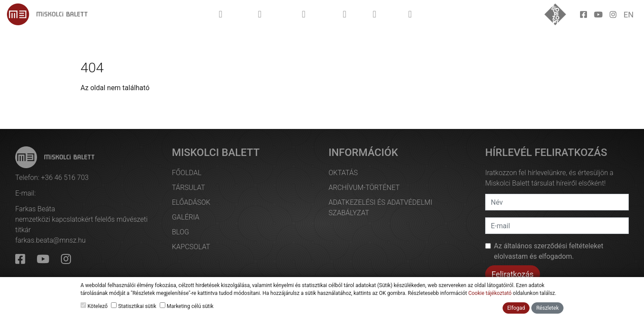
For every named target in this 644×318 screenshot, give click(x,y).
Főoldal (187, 173)
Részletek (547, 308)
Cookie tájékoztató (490, 293)
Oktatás (343, 173)
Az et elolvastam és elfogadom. (549, 251)
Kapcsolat (191, 247)
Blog (181, 232)
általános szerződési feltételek (550, 246)
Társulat (188, 188)
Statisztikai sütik (134, 306)
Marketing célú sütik (186, 306)
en (629, 15)
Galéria (186, 217)
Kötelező (94, 306)
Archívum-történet (364, 188)
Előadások (191, 202)
